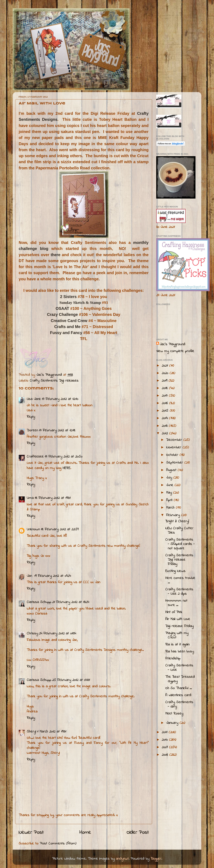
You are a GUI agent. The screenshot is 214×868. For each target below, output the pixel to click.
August (172, 470)
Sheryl (31, 732)
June (170, 485)
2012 (165, 433)
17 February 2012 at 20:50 (63, 457)
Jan (30, 576)
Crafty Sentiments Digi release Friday (179, 560)
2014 (165, 418)
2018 (165, 388)
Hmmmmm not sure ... (176, 603)
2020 (166, 373)
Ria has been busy (180, 652)
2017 (165, 396)
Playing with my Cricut (177, 635)
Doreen (32, 430)
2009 (165, 747)
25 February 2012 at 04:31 (71, 680)
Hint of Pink (174, 612)
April (170, 500)
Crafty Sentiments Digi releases (54, 381)
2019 (165, 381)
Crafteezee (35, 457)
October (173, 455)
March (171, 508)
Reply (31, 417)
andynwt (122, 859)
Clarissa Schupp (39, 602)
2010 (165, 740)
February (174, 515)
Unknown (33, 529)
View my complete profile (175, 351)
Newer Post (31, 833)
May (170, 493)
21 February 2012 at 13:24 (71, 602)
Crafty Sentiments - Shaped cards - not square (180, 544)
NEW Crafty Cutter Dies (179, 531)
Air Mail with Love (178, 619)
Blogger (156, 859)
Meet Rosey (174, 714)
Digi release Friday (179, 626)
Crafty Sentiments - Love (179, 668)
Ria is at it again (177, 645)
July (170, 478)
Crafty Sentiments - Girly (179, 704)
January (173, 723)
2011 (165, 732)
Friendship (173, 659)
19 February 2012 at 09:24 (52, 576)
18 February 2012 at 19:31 (52, 498)
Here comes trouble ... (180, 580)
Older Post (138, 833)
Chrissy (32, 634)
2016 (165, 403)
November (174, 448)
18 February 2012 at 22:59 (60, 529)
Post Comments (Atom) (58, 844)
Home (85, 833)
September (175, 463)
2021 (165, 366)
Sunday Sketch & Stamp (80, 303)
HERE (66, 468)
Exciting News (175, 571)
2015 (166, 411)
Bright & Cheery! (177, 521)
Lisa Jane (34, 399)
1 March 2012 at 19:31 (52, 732)
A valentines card (178, 695)
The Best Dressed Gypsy (180, 679)
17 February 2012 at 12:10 (60, 399)
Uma (30, 498)
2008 (166, 755)
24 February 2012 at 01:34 (57, 634)
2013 (165, 426)
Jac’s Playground (172, 344)
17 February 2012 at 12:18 (57, 430)
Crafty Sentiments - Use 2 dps (179, 592)
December (175, 440)
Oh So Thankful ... (178, 688)
